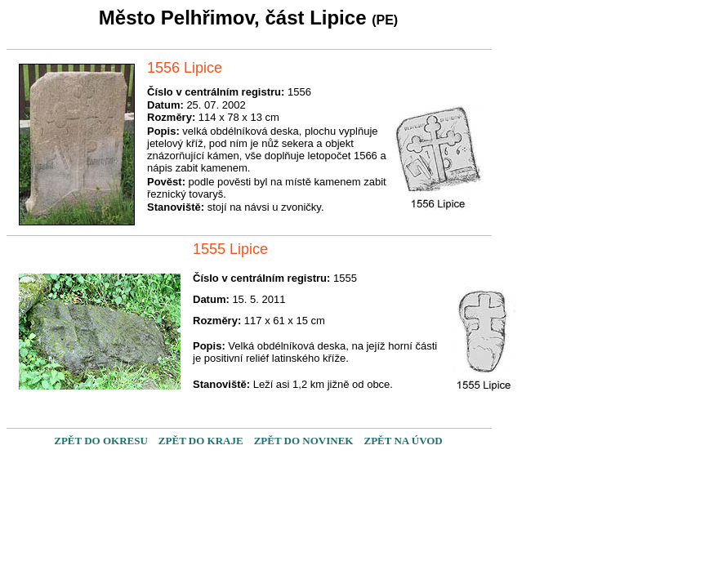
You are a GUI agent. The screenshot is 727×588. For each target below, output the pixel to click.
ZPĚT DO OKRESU (101, 441)
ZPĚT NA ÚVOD (403, 441)
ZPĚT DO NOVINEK (304, 441)
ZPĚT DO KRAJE (201, 441)
